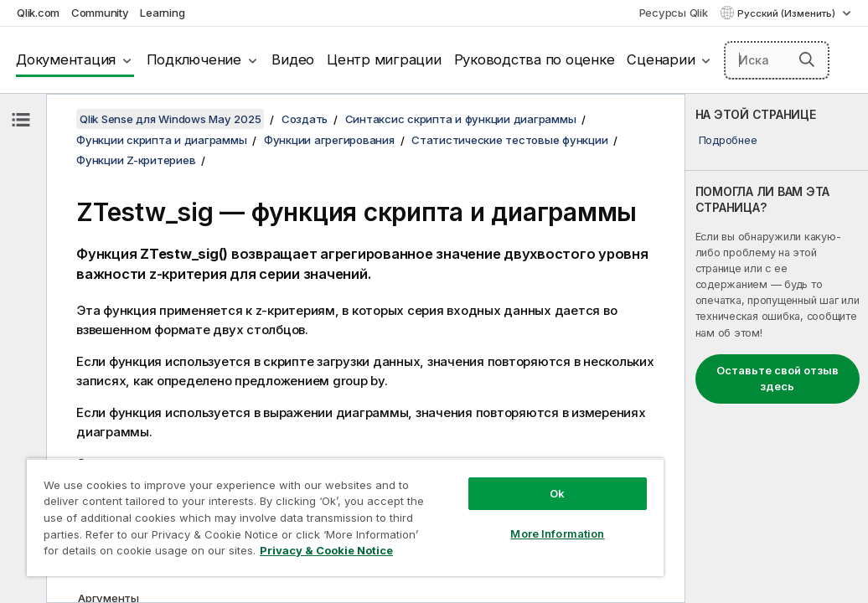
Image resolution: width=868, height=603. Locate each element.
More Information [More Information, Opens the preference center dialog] (445, 504)
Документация (66, 59)
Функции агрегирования (329, 140)
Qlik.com (38, 13)
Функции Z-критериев (136, 160)
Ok (445, 464)
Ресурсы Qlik (674, 13)
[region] (279, 502)
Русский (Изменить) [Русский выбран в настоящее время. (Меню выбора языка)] (788, 13)
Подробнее (728, 140)
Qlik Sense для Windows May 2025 (170, 119)
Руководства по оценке (535, 59)
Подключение (194, 59)
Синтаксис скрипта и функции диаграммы (461, 119)
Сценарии (661, 59)
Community (100, 13)
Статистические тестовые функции (509, 140)
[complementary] (777, 348)
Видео (293, 59)
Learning (162, 13)
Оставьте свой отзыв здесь (778, 379)
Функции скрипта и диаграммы (161, 140)
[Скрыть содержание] (21, 120)
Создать (305, 119)
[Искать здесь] (777, 60)
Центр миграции (384, 59)
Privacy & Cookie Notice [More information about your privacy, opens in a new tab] (162, 554)
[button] (807, 59)
